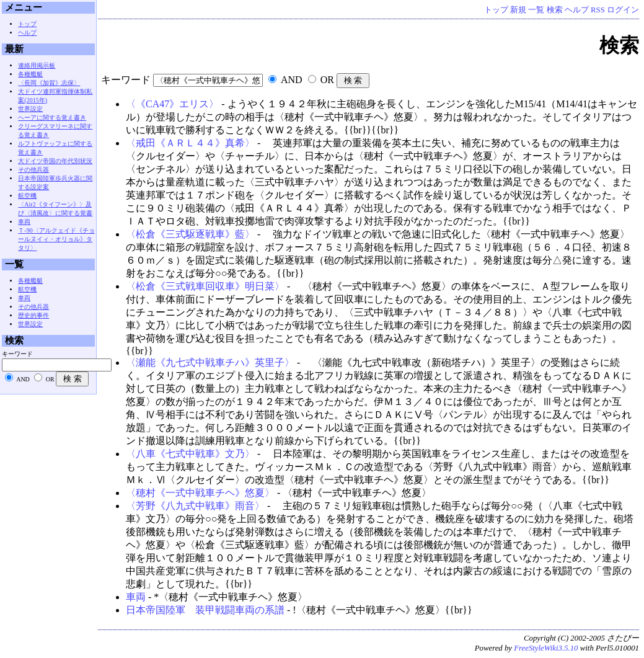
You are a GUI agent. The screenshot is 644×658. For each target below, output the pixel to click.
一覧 (536, 10)
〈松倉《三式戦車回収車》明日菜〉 (205, 286)
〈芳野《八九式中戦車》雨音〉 (195, 506)
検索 (555, 10)
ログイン (623, 10)
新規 (518, 10)
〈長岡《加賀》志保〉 (49, 83)
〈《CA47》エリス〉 (172, 104)
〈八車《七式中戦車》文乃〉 (190, 454)
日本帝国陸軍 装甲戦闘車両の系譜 (205, 610)
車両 (136, 597)
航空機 (27, 196)
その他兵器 (33, 170)
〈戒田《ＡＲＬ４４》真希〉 (190, 143)
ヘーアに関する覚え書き (52, 118)
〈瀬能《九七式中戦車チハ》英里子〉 (210, 362)
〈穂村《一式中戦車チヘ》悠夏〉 (200, 493)
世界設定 (30, 109)
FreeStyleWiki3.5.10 (546, 648)
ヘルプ (577, 10)
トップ (496, 10)
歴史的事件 (33, 315)
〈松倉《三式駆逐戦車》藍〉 (190, 234)
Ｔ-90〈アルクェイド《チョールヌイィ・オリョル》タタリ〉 (56, 239)
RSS (598, 10)
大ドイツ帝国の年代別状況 (55, 161)
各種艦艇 (30, 74)
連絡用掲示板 (37, 65)
